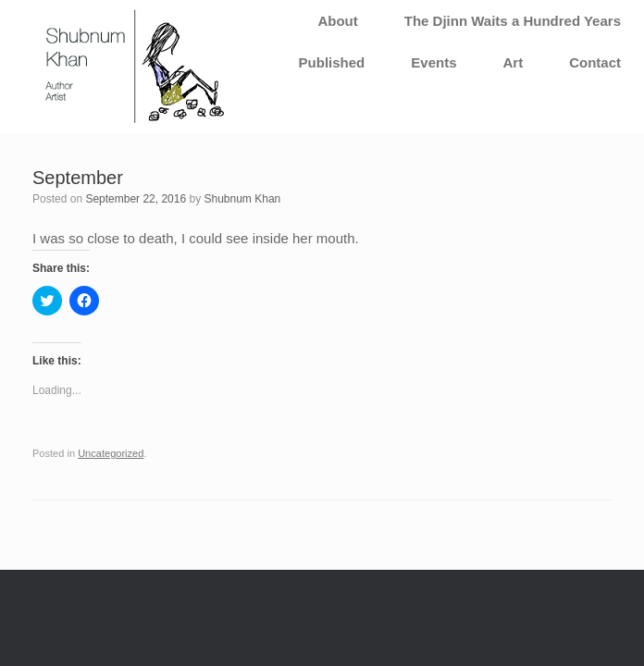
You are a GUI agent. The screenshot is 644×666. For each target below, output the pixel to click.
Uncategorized (111, 453)
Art (513, 62)
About (337, 21)
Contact (595, 62)
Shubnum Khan (243, 199)
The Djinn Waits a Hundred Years (513, 21)
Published (332, 62)
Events (433, 62)
